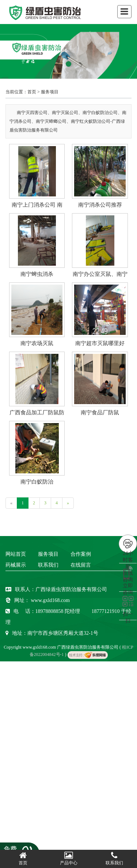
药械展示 (16, 565)
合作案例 (81, 554)
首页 (32, 92)
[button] (68, 64)
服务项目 (50, 92)
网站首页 (16, 554)
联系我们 (48, 565)
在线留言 (81, 565)
